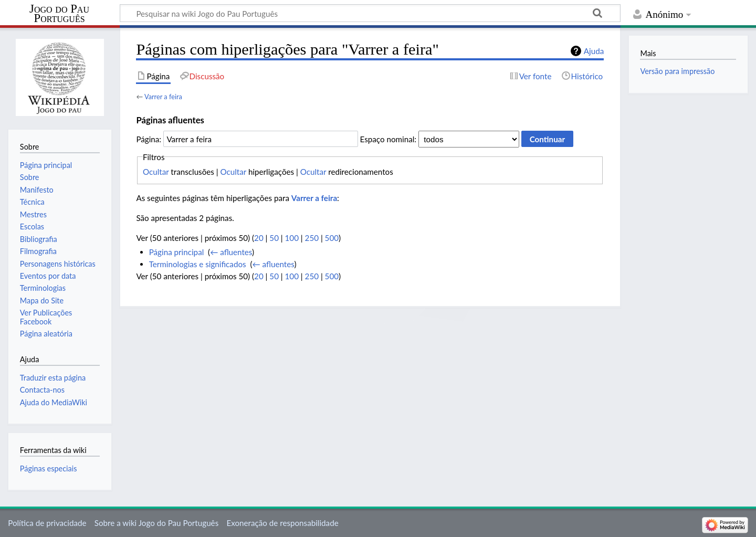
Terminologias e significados (198, 264)
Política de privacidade (47, 523)
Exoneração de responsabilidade (282, 523)
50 (274, 238)
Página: (149, 139)
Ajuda (594, 51)
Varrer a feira (163, 97)
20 (259, 238)
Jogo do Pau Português (59, 14)
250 (312, 238)
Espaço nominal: (388, 139)
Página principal (177, 252)
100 (292, 238)
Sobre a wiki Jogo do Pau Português (156, 523)
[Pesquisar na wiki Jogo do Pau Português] (370, 13)
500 (332, 238)
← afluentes (231, 252)
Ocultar (156, 172)
